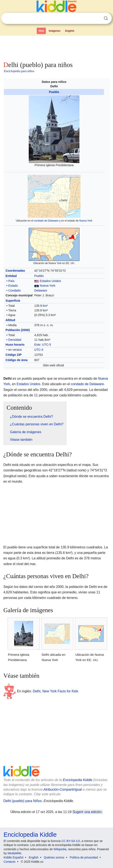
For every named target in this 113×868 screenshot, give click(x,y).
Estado (13, 286)
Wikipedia (60, 849)
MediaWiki (14, 853)
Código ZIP (14, 355)
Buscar (106, 18)
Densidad (15, 340)
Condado (14, 290)
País (11, 281)
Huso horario (15, 345)
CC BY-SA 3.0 (71, 841)
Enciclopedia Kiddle (78, 780)
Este (37, 345)
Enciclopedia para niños (19, 71)
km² (45, 306)
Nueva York (86, 221)
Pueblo (54, 92)
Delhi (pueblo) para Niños (22, 801)
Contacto (10, 862)
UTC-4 (39, 350)
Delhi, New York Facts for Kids (55, 691)
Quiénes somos (54, 857)
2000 (25, 330)
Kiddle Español (13, 857)
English (70, 31)
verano (17, 350)
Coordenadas (15, 271)
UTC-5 (46, 345)
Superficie (13, 301)
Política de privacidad (84, 857)
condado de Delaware (46, 221)
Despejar (97, 18)
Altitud (10, 320)
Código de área (16, 360)
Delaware (41, 290)
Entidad (11, 276)
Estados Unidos (50, 281)
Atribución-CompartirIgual (63, 789)
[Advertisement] (56, 47)
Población (13, 330)
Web (41, 31)
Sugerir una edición (87, 812)
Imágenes (55, 31)
